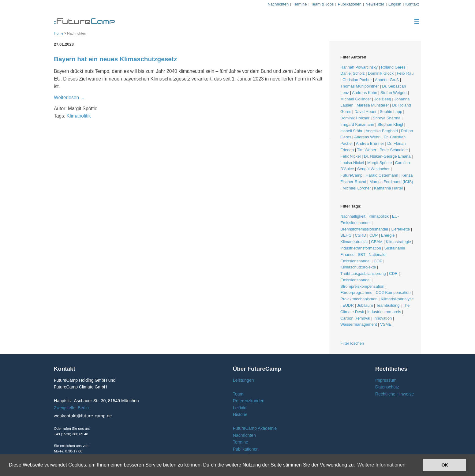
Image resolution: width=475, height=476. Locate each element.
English (395, 4)
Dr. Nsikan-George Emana (387, 156)
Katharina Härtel (388, 188)
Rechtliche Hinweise (395, 394)
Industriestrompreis (384, 312)
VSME (386, 324)
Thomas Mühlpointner (360, 86)
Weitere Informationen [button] (381, 465)
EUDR (348, 305)
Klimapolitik (79, 116)
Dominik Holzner (355, 118)
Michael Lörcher (357, 188)
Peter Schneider (394, 150)
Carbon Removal (355, 318)
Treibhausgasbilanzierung (363, 274)
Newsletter (375, 4)
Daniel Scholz (353, 73)
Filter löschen (352, 343)
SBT (362, 255)
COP (378, 261)
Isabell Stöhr (351, 131)
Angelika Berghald (382, 131)
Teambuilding (388, 305)
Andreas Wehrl (367, 137)
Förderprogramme (356, 292)
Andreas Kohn (365, 93)
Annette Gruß (387, 80)
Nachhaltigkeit (353, 216)
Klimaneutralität (354, 242)
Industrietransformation (361, 248)
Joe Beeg (383, 99)
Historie (240, 414)
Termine (300, 4)
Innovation (383, 318)
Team (238, 394)
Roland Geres (393, 67)
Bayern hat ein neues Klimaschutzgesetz (115, 59)
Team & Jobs (322, 4)
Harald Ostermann (382, 175)
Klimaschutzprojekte (358, 267)
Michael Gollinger (356, 99)
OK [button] (445, 465)
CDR (393, 274)
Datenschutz (387, 387)
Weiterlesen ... (69, 97)
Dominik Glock (381, 73)
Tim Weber (367, 150)
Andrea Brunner (370, 143)
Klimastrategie (398, 242)
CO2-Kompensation (393, 292)
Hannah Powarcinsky (359, 67)
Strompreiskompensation (362, 286)
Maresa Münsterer (373, 105)
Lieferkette (400, 229)
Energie (388, 235)
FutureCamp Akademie (255, 428)
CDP (374, 235)
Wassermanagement (359, 324)
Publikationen (350, 4)
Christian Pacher (357, 80)
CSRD (360, 235)
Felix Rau (405, 73)
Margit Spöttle (380, 163)
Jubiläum (365, 305)
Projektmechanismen (359, 299)
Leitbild (240, 408)
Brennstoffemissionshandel (364, 229)
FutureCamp (351, 175)
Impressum (386, 380)
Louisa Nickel (352, 163)
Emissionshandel (355, 280)
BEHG (346, 235)
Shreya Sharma (387, 118)
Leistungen (243, 380)
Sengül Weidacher (373, 169)
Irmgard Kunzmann (357, 124)
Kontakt (412, 4)
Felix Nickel (350, 156)
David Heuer (365, 112)
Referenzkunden (249, 401)
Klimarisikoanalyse (397, 299)
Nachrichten (278, 4)
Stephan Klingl (390, 124)
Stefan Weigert (394, 93)
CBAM (377, 242)
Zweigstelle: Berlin (71, 408)
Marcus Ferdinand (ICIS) (391, 182)
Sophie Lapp (391, 112)
